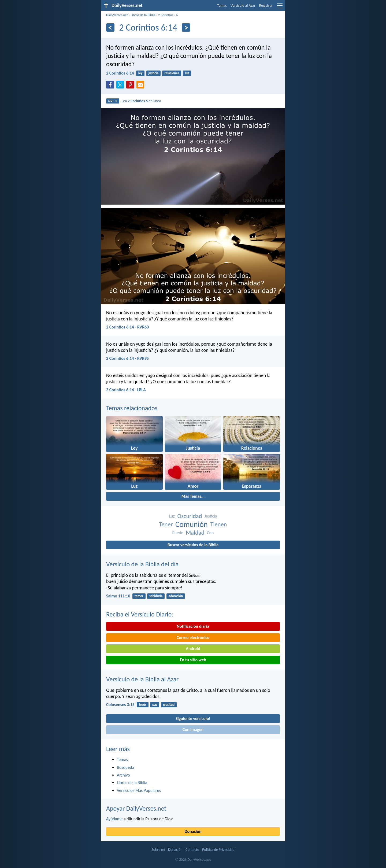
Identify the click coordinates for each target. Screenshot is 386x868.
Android (193, 649)
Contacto (192, 850)
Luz (172, 516)
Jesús (143, 705)
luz (187, 73)
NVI (113, 101)
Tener (166, 524)
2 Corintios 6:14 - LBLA (126, 390)
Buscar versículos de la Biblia (193, 545)
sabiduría (156, 596)
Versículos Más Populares (139, 790)
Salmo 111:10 (118, 596)
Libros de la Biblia (143, 15)
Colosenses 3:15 (120, 705)
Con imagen (193, 730)
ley (140, 73)
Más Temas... (193, 496)
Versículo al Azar (243, 5)
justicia (153, 73)
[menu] (280, 7)
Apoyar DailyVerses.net (136, 808)
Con (210, 533)
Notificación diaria (193, 626)
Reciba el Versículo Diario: (140, 614)
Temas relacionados (132, 408)
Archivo (123, 775)
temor (139, 596)
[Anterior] (110, 27)
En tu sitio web (193, 660)
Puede (178, 533)
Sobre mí (158, 850)
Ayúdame (114, 819)
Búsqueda (125, 767)
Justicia (211, 516)
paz (155, 705)
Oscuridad (190, 516)
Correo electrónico (193, 638)
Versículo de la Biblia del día (142, 564)
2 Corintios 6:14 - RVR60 (127, 327)
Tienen (218, 524)
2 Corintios (166, 15)
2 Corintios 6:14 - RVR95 (127, 358)
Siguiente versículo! (193, 719)
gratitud (169, 705)
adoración (176, 596)
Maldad (195, 533)
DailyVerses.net (117, 15)
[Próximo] (186, 27)
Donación (193, 831)
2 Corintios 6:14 (120, 73)
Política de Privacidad (218, 850)
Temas (222, 5)
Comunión (192, 524)
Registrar (266, 5)
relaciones (172, 73)
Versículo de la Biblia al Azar (142, 679)
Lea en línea (141, 101)
